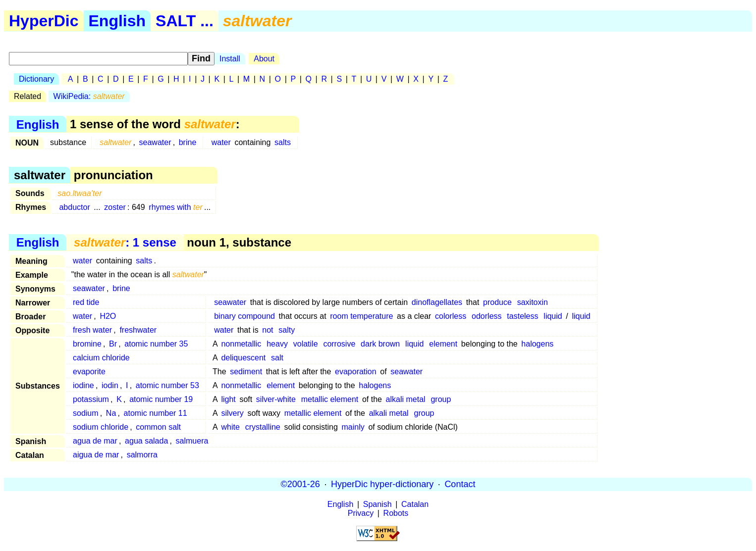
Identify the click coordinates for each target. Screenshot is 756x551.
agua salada (146, 441)
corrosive (339, 344)
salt (277, 358)
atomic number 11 (156, 413)
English (117, 21)
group (441, 399)
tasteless (522, 316)
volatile (306, 344)
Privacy (361, 513)
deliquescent (243, 358)
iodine (83, 385)
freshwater (138, 330)
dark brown (380, 344)
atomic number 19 (161, 399)
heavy (277, 344)
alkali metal (406, 399)
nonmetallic (241, 344)
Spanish (378, 504)
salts (283, 142)
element (443, 344)
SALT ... (185, 21)
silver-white (276, 399)
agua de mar (95, 441)
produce (497, 302)
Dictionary (36, 79)
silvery (232, 413)
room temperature (361, 316)
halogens (537, 344)
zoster (115, 207)
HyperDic (44, 21)
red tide (86, 302)
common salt (158, 427)
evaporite (89, 372)
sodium (86, 413)
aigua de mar (96, 455)
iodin (110, 385)
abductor (74, 207)
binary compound (244, 316)
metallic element (330, 399)
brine (188, 142)
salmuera (192, 441)
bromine (87, 344)
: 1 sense (125, 242)
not (268, 330)
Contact (460, 484)
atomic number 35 (156, 344)
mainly (353, 427)
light (228, 399)
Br (113, 344)
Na (111, 413)
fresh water (92, 330)
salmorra (142, 455)
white (230, 427)
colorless (451, 316)
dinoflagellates (437, 302)
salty (287, 330)
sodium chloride (101, 427)
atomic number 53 (167, 385)
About (264, 59)
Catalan (415, 504)
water (221, 142)
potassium (91, 399)
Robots (396, 513)
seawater (155, 142)
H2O (108, 316)
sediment (246, 372)
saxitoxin (533, 302)
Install (230, 59)
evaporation (356, 372)
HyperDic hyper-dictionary (382, 484)
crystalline (263, 427)
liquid (553, 316)
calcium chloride (101, 358)
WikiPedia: (89, 96)
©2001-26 (300, 484)
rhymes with (175, 207)
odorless (486, 316)
